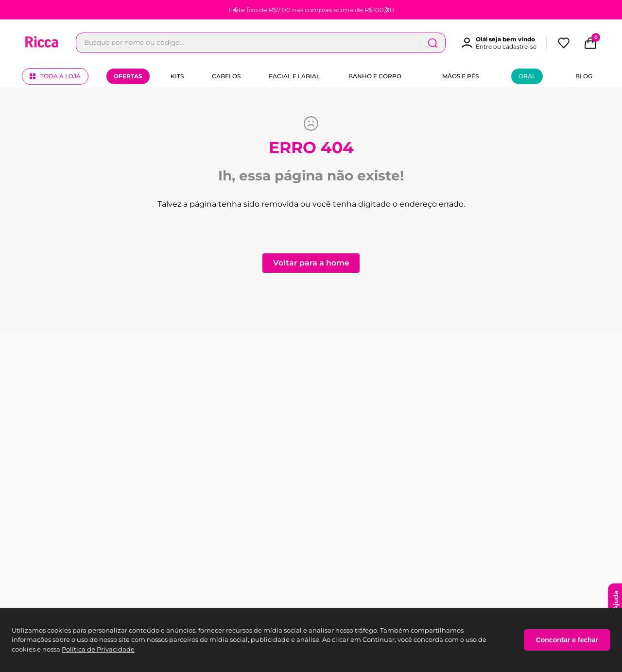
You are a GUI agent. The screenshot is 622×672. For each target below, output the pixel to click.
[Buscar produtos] (432, 43)
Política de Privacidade (98, 649)
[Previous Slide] (236, 10)
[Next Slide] (387, 10)
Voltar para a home (311, 263)
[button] (504, 43)
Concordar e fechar (567, 640)
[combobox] (261, 43)
